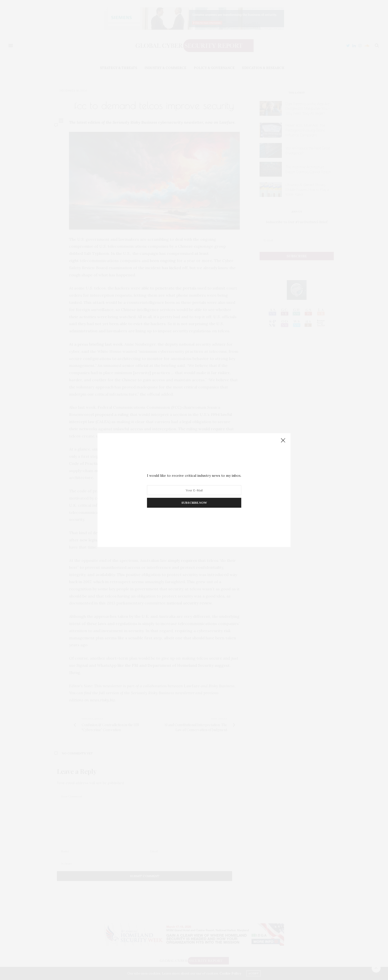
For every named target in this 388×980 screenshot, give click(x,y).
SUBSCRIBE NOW (194, 503)
